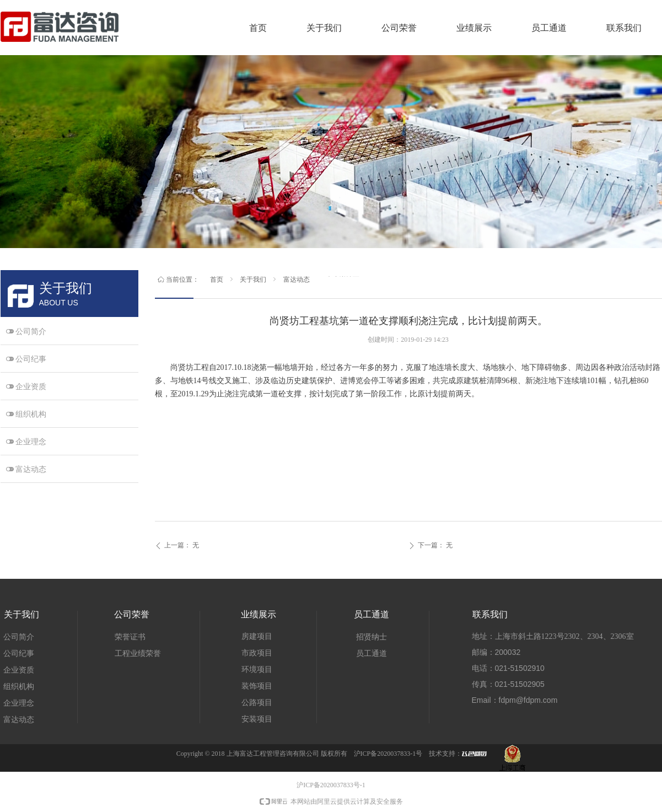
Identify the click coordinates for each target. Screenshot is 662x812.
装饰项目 (257, 686)
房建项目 (257, 636)
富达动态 (297, 279)
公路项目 (257, 703)
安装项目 (257, 719)
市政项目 (257, 653)
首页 (217, 279)
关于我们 (253, 279)
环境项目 (257, 670)
